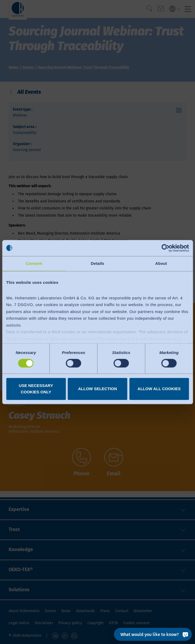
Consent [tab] (34, 263)
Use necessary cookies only (36, 389)
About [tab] (161, 263)
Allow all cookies (159, 389)
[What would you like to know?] (153, 634)
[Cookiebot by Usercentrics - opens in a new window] (165, 248)
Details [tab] (98, 263)
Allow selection (98, 389)
